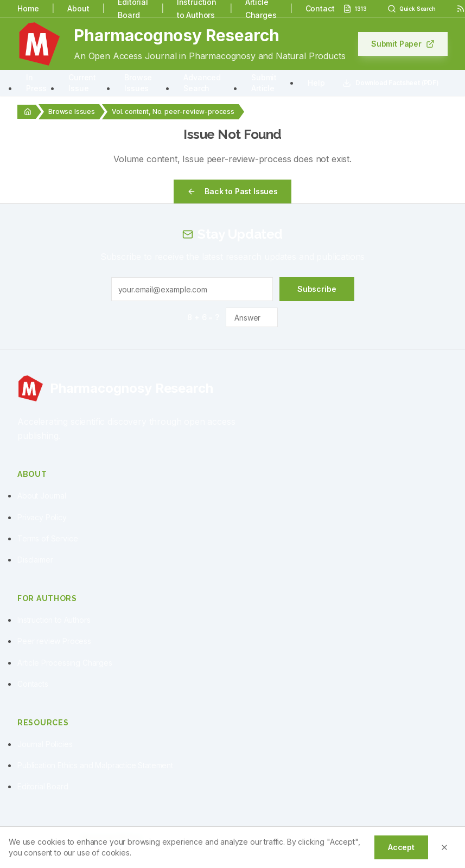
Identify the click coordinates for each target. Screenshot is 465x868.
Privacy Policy (42, 517)
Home (28, 8)
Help (316, 83)
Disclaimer (35, 560)
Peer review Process (54, 641)
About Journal (42, 496)
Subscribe (317, 289)
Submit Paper (403, 44)
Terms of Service (47, 538)
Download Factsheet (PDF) (391, 83)
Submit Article (264, 83)
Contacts (33, 684)
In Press (36, 83)
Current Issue (82, 83)
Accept (401, 847)
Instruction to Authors (54, 620)
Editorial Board (43, 786)
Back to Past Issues (232, 191)
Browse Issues (138, 83)
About (78, 8)
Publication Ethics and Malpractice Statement (95, 765)
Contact (320, 8)
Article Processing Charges (65, 663)
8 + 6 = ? (203, 317)
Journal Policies (45, 744)
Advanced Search (202, 83)
